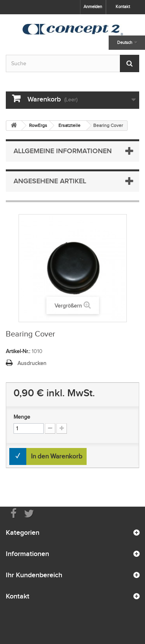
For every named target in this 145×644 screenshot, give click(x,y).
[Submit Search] (130, 63)
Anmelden (93, 7)
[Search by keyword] (72, 63)
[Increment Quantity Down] (50, 428)
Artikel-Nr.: (18, 351)
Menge (22, 417)
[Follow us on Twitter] (29, 513)
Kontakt (123, 7)
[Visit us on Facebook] (14, 513)
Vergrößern (68, 306)
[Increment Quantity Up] (62, 428)
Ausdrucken (32, 363)
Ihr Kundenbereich (34, 575)
